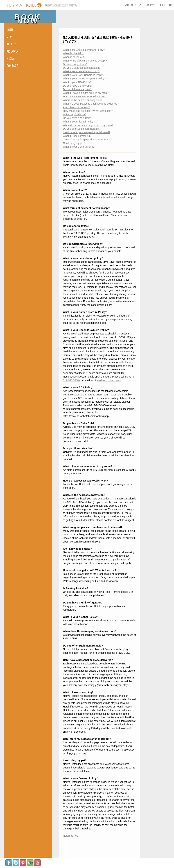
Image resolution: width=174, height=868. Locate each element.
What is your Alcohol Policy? (79, 122)
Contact (12, 66)
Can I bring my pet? (74, 143)
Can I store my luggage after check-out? (85, 140)
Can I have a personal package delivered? (87, 132)
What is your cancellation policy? (81, 71)
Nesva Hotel (24, 5)
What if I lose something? (77, 136)
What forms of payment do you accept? (85, 61)
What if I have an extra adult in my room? (86, 93)
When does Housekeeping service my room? (88, 125)
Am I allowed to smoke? (76, 107)
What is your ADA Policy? (77, 82)
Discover (12, 52)
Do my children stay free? (77, 89)
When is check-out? (74, 57)
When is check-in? (73, 53)
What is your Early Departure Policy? (84, 75)
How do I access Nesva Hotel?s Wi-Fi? (85, 96)
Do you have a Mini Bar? (77, 118)
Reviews (150, 5)
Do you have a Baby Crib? (78, 86)
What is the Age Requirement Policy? (84, 50)
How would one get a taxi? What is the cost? (88, 111)
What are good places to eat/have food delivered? (91, 104)
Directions (166, 5)
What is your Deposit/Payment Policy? (84, 79)
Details (12, 44)
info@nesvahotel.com (109, 380)
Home (10, 30)
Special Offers (133, 5)
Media (10, 59)
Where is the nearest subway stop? (83, 100)
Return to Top (71, 836)
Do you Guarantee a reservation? (82, 68)
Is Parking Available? (75, 114)
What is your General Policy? (79, 147)
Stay (10, 37)
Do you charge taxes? (75, 64)
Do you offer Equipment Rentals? (82, 129)
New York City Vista (61, 5)
